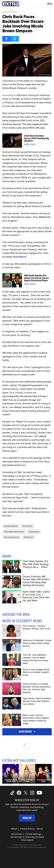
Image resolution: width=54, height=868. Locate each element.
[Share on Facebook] (6, 39)
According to (9, 95)
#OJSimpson (34, 532)
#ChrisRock (27, 526)
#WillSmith (29, 537)
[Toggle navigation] (49, 4)
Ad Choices (17, 834)
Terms (40, 829)
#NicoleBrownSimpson (14, 532)
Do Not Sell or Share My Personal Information (27, 838)
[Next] (49, 773)
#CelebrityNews (11, 526)
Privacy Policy (27, 829)
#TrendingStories (12, 537)
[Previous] (5, 773)
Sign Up (27, 818)
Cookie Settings (33, 834)
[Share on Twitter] (15, 39)
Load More (27, 732)
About (14, 829)
